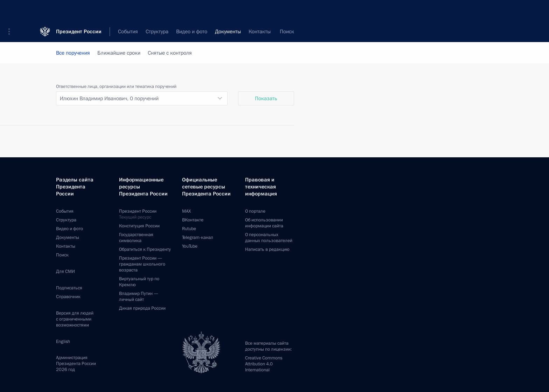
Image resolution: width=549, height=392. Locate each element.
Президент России (79, 10)
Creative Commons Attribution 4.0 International (264, 364)
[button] (12, 11)
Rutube (189, 229)
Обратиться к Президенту (145, 249)
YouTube (190, 246)
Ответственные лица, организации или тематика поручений (116, 87)
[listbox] (142, 98)
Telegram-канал (198, 238)
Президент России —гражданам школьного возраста (142, 264)
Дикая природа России (142, 308)
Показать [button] (266, 98)
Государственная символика (136, 238)
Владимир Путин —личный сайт (139, 297)
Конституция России (139, 226)
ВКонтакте (193, 220)
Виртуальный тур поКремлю (139, 282)
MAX (186, 211)
